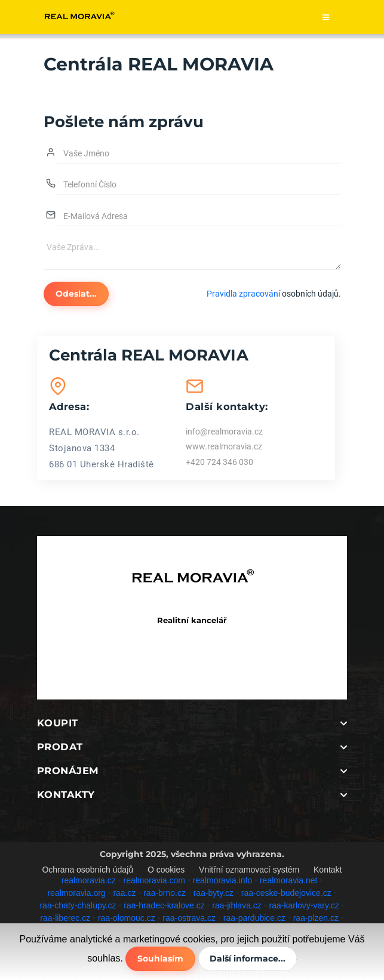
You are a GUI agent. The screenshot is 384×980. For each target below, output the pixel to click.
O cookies (166, 870)
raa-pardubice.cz (254, 918)
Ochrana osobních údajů (87, 870)
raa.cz (124, 893)
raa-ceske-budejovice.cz (286, 893)
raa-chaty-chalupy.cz (78, 905)
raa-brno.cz (165, 893)
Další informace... (248, 959)
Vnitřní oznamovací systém (249, 870)
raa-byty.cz (213, 893)
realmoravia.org (76, 893)
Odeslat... (76, 294)
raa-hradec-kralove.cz (164, 905)
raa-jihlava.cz (236, 905)
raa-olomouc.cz (127, 918)
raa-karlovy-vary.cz (304, 905)
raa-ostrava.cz (189, 918)
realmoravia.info (223, 880)
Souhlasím (160, 959)
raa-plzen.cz (316, 918)
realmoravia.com (154, 880)
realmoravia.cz (89, 880)
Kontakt (328, 870)
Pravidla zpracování (243, 294)
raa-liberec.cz (65, 918)
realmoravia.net (289, 880)
